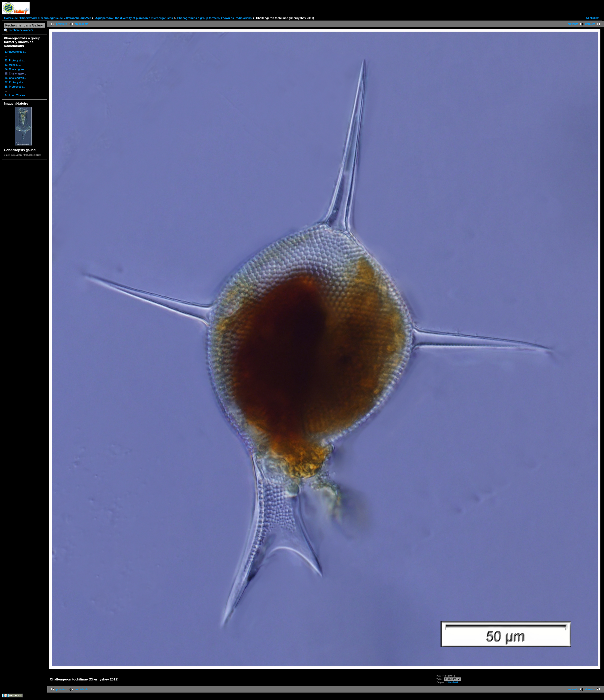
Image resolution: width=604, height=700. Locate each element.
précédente (81, 24)
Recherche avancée (21, 30)
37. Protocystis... (15, 82)
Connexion (593, 18)
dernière (590, 24)
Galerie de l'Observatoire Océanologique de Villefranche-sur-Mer (47, 18)
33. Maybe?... (13, 65)
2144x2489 (452, 682)
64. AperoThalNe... (16, 95)
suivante (573, 24)
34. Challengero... (15, 69)
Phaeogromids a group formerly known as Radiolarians (215, 18)
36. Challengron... (15, 78)
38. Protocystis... (15, 87)
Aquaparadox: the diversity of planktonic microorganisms (134, 18)
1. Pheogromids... (15, 52)
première (61, 24)
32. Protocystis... (15, 61)
